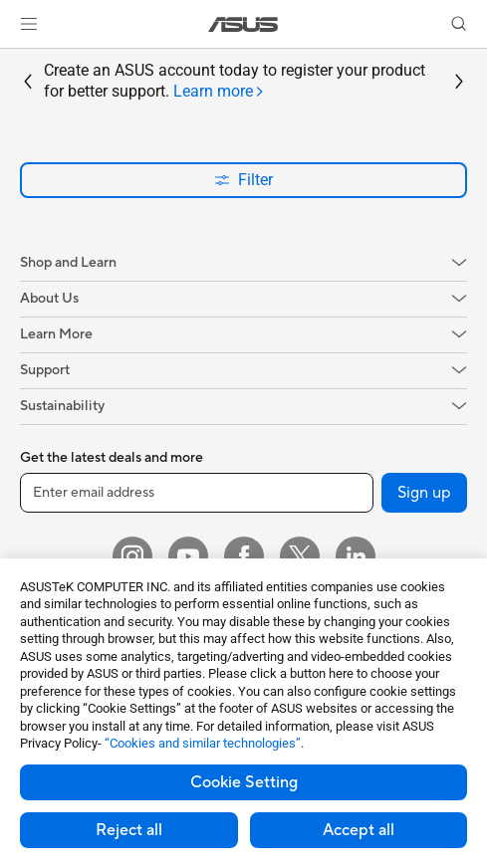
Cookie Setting (244, 782)
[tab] (219, 92)
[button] (29, 24)
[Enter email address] (197, 493)
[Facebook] (244, 556)
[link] (243, 24)
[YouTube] (188, 556)
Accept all (359, 830)
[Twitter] (300, 556)
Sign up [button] (424, 493)
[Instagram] (132, 556)
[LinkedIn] (356, 556)
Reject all (129, 830)
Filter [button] (243, 180)
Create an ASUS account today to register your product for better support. (235, 82)
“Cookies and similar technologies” (203, 743)
